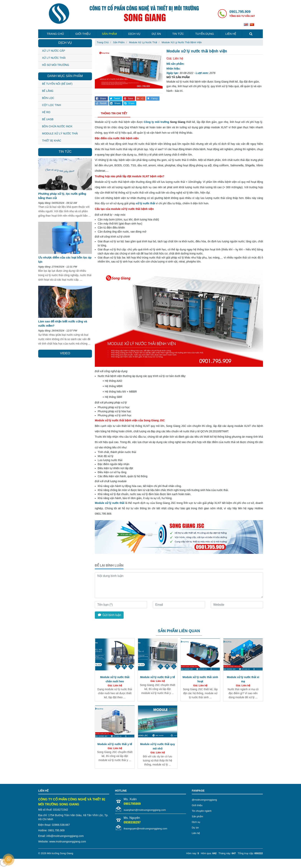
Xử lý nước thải (54, 58)
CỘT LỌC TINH (52, 105)
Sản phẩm (109, 34)
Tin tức (178, 34)
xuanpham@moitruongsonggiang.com (145, 810)
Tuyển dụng (205, 34)
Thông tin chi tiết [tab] (114, 113)
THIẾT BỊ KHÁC (52, 141)
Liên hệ (231, 34)
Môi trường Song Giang (60, 853)
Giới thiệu (83, 34)
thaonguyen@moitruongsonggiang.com (145, 829)
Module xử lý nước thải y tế (158, 677)
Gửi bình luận (109, 615)
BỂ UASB (48, 119)
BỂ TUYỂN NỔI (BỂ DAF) (57, 84)
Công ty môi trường (156, 122)
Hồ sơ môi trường (56, 65)
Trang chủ (55, 34)
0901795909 (132, 804)
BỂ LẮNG (48, 91)
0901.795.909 (240, 12)
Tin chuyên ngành (202, 811)
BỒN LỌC (48, 98)
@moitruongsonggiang (204, 800)
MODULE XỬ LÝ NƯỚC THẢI (60, 133)
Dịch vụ (134, 34)
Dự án (156, 34)
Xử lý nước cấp (54, 51)
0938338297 (132, 822)
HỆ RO (46, 112)
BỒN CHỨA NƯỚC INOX (57, 126)
